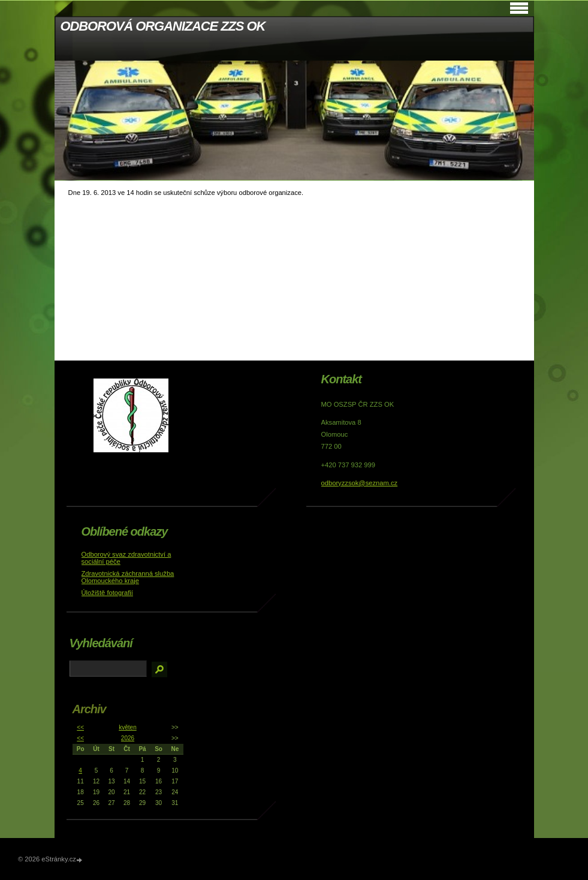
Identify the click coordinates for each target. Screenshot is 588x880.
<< (80, 727)
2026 (128, 738)
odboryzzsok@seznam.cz (360, 483)
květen (127, 727)
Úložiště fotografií (107, 593)
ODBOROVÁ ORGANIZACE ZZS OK (163, 26)
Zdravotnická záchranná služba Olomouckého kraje (128, 577)
